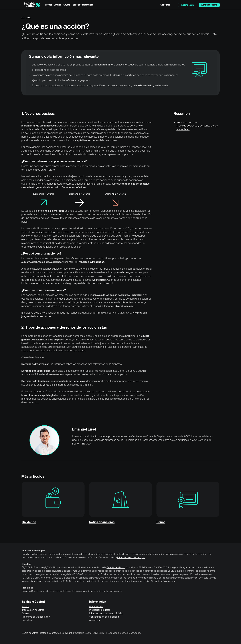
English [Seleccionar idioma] (174, 5)
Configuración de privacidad (104, 617)
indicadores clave (46, 232)
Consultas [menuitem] (165, 5)
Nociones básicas (187, 122)
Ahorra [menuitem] (58, 5)
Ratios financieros (102, 522)
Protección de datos (100, 610)
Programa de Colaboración (36, 617)
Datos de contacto (50, 633)
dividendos (98, 262)
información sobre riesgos (131, 558)
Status (25, 607)
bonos (65, 280)
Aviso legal (95, 620)
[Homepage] (32, 5)
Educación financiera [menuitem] (83, 5)
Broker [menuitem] (49, 5)
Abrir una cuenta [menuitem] (209, 5)
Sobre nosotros (30, 633)
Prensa (26, 613)
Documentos (96, 607)
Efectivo (27, 564)
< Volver (26, 18)
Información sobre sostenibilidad (106, 613)
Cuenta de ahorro (116, 568)
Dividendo (29, 522)
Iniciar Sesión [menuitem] (187, 5)
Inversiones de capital (34, 551)
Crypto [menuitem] (67, 5)
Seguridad (27, 620)
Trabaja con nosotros (33, 610)
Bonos (161, 522)
